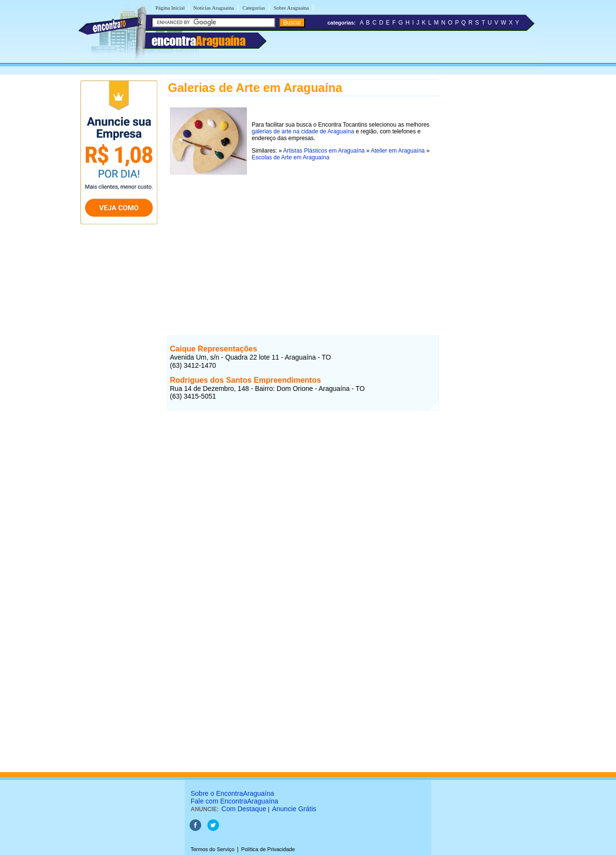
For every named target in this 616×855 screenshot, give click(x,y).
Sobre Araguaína (291, 8)
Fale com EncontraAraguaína (234, 801)
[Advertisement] (303, 245)
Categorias (254, 8)
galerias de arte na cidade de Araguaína (303, 131)
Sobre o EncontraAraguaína (232, 793)
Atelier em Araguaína (398, 151)
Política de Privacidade (268, 849)
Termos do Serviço (212, 849)
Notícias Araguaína (213, 8)
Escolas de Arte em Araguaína (290, 157)
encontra (199, 41)
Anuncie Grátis (294, 809)
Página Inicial (170, 8)
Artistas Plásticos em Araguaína (324, 151)
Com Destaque (244, 809)
